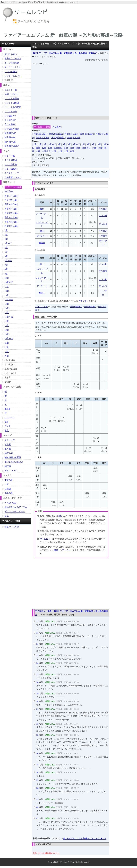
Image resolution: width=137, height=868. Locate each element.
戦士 (42, 231)
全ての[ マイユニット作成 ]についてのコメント (85, 839)
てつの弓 (103, 236)
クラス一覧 (10, 156)
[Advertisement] (85, 89)
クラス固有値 (11, 160)
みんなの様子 (11, 503)
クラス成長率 (11, 169)
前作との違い (11, 54)
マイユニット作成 (42, 127)
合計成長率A (76, 307)
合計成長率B (90, 307)
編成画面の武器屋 (13, 457)
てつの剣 (103, 209)
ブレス (8, 426)
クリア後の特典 (12, 63)
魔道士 (42, 243)
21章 (54, 151)
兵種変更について (13, 177)
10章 (99, 144)
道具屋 (8, 449)
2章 (40, 144)
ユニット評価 (11, 111)
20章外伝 (46, 151)
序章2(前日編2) (56, 134)
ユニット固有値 (12, 103)
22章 (60, 151)
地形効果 (9, 493)
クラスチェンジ (12, 173)
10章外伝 (9, 282)
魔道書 (8, 409)
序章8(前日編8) (74, 138)
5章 (64, 144)
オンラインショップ (14, 462)
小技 (7, 516)
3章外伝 (52, 144)
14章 (66, 148)
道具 (7, 431)
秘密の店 (9, 453)
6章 (69, 144)
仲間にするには (12, 94)
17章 (94, 148)
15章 (72, 148)
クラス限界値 (11, 164)
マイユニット (41, 307)
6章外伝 (76, 144)
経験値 (8, 489)
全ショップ (10, 440)
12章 (44, 148)
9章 (93, 144)
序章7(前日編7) (58, 138)
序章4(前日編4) (87, 134)
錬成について (11, 470)
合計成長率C (10, 124)
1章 (35, 144)
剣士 (42, 264)
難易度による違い (13, 58)
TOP (65, 53)
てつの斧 (103, 231)
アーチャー (42, 236)
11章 (38, 148)
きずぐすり (83, 301)
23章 (66, 151)
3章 (45, 144)
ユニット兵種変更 (13, 107)
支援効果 (9, 480)
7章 (83, 144)
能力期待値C (10, 142)
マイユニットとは (13, 67)
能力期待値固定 (12, 146)
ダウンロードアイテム (15, 511)
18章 (100, 148)
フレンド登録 (11, 72)
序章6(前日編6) (42, 138)
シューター (10, 417)
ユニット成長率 (12, 99)
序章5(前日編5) (11, 213)
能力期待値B (10, 137)
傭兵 (42, 209)
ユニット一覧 (11, 90)
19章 (7, 330)
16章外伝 (86, 148)
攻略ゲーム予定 (12, 527)
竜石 (7, 422)
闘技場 (8, 466)
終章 (72, 151)
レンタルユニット (13, 76)
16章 (78, 148)
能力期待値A (10, 133)
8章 (88, 144)
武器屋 (8, 444)
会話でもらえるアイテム (16, 507)
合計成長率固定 (12, 129)
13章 (50, 148)
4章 (59, 144)
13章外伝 (58, 148)
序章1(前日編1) (40, 134)
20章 (38, 151)
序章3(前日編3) (71, 134)
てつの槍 (103, 216)
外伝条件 (57, 127)
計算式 (8, 484)
